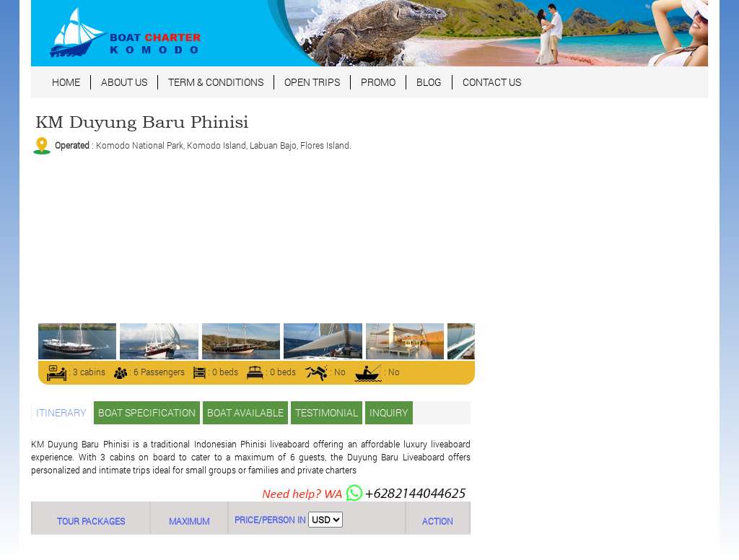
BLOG (429, 82)
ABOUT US (124, 82)
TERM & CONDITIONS (216, 82)
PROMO (378, 82)
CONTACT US (492, 82)
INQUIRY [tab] (389, 412)
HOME (66, 82)
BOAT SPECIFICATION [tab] (147, 412)
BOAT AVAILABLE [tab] (245, 412)
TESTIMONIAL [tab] (327, 412)
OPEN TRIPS (312, 82)
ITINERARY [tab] (61, 412)
